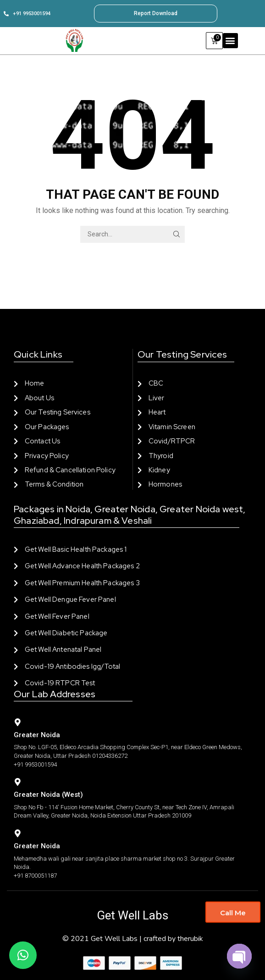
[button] (230, 41)
